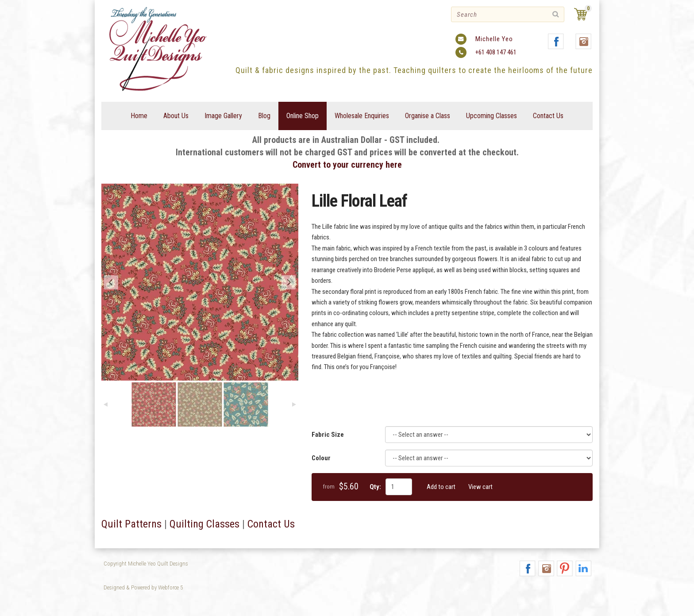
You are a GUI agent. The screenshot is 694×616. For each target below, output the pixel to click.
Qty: (375, 487)
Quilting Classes (204, 524)
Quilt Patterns (131, 524)
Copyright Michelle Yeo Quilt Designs (146, 564)
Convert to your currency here (347, 165)
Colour (321, 458)
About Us (176, 116)
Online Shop (303, 116)
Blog (264, 116)
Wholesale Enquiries (362, 116)
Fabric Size (328, 435)
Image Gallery (223, 116)
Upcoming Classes (492, 116)
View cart (480, 487)
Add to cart (441, 487)
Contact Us (548, 116)
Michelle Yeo (494, 39)
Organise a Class (428, 116)
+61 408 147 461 (496, 52)
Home (139, 116)
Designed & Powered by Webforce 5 (143, 587)
